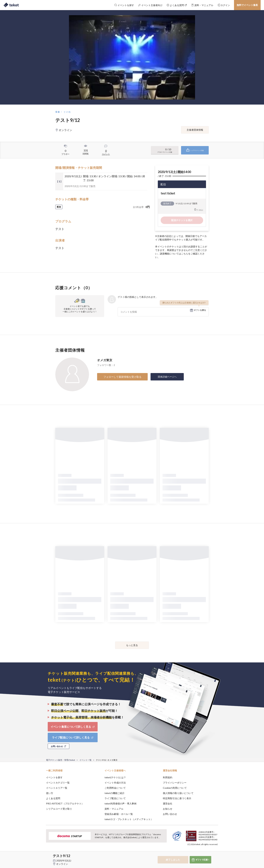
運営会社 (168, 803)
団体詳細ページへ (167, 377)
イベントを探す (54, 777)
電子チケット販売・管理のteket (61, 760)
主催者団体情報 (195, 130)
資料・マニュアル (114, 809)
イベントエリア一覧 (57, 788)
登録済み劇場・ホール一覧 (119, 814)
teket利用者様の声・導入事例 (120, 803)
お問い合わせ (170, 814)
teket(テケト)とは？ (115, 777)
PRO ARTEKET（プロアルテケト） (65, 803)
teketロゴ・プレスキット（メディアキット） (129, 819)
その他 (67, 112)
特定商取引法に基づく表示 (177, 798)
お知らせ (168, 809)
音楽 (58, 112)
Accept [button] (216, 851)
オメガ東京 (105, 360)
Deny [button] (199, 851)
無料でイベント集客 (247, 5)
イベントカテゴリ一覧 (58, 783)
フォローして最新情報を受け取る (122, 377)
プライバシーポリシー (175, 783)
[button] (41, 856)
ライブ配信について (115, 798)
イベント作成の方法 (115, 783)
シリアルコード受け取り (59, 809)
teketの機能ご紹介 (115, 793)
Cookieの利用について (175, 788)
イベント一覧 (85, 760)
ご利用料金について (115, 788)
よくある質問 (53, 798)
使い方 (50, 793)
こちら (185, 254)
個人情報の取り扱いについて (178, 793)
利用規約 (168, 777)
